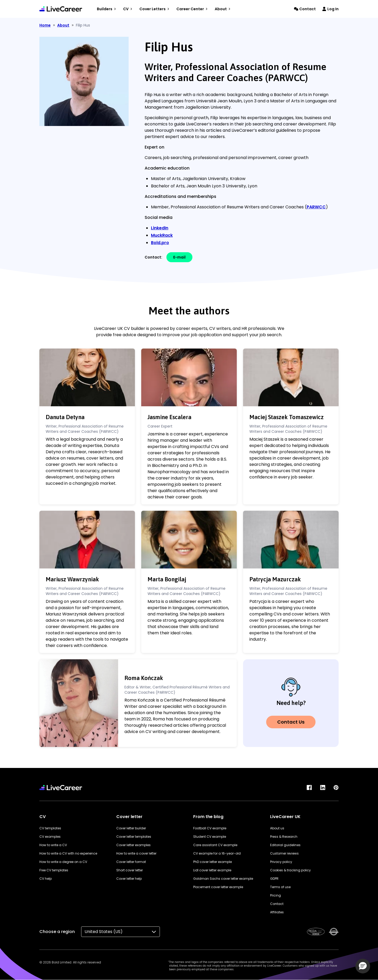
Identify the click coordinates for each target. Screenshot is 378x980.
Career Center (192, 9)
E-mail (179, 257)
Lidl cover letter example (212, 870)
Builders (106, 9)
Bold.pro (160, 243)
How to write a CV (53, 845)
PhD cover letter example (212, 862)
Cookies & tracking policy (290, 870)
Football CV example (210, 828)
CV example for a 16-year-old (217, 853)
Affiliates (277, 912)
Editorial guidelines (285, 845)
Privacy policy (281, 862)
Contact (305, 9)
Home (45, 25)
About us (277, 828)
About (223, 9)
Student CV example (210, 837)
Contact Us (291, 722)
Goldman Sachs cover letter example (223, 879)
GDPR (274, 879)
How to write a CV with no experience (68, 853)
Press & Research (284, 837)
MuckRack (162, 235)
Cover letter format (131, 862)
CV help (46, 879)
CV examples (50, 837)
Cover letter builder (131, 828)
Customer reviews (284, 853)
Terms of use (280, 887)
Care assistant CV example (215, 845)
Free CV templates (54, 870)
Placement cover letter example (218, 887)
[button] (363, 966)
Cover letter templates (134, 837)
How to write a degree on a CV (63, 862)
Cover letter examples (133, 845)
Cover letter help (129, 879)
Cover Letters (154, 9)
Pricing (275, 895)
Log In (330, 9)
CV (128, 9)
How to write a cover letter (136, 853)
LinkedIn (160, 228)
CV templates (50, 828)
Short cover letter (130, 870)
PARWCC (316, 207)
